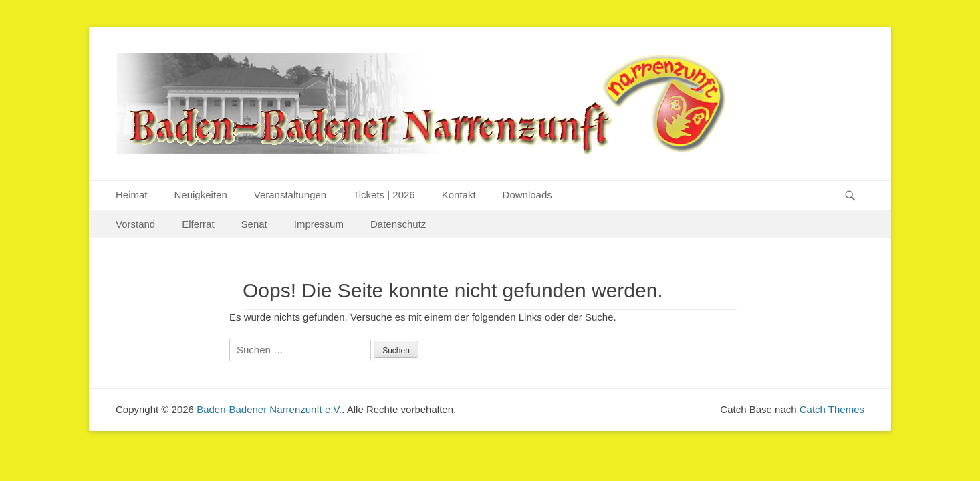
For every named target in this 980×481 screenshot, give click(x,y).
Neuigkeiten (201, 195)
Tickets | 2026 (384, 195)
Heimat (132, 195)
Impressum (319, 224)
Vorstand (135, 224)
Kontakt (459, 195)
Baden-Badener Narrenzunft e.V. (269, 409)
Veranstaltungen (290, 195)
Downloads (527, 195)
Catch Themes (832, 409)
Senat (254, 224)
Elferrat (198, 224)
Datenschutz (398, 224)
